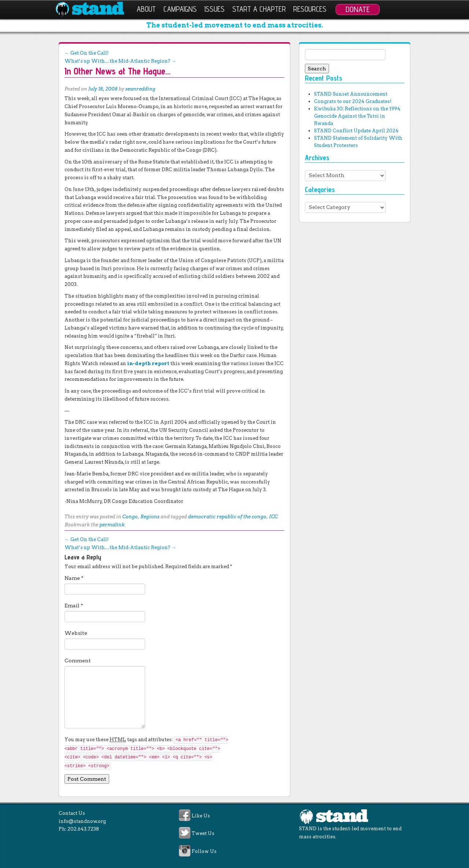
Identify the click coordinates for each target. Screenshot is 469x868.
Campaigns (180, 9)
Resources (310, 9)
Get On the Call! (86, 53)
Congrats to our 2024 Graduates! (353, 101)
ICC (273, 517)
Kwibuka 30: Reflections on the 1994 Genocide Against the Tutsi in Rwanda (357, 116)
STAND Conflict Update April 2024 (356, 131)
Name (74, 578)
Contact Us (72, 813)
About (146, 9)
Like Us (201, 816)
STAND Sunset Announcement (351, 94)
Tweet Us (203, 834)
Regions (150, 517)
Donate (358, 9)
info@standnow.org (82, 821)
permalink (112, 525)
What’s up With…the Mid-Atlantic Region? (120, 61)
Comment (78, 661)
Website (76, 633)
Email (74, 606)
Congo (130, 517)
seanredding (140, 89)
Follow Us (204, 851)
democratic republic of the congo (227, 517)
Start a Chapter (259, 9)
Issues (214, 9)
